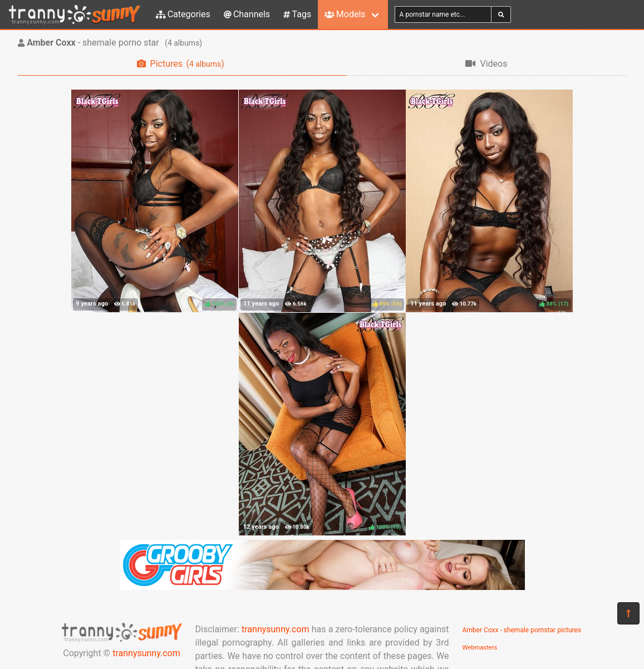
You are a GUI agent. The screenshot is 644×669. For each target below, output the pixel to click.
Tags (297, 14)
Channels (247, 14)
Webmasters (480, 648)
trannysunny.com (146, 653)
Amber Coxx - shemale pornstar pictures (522, 630)
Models (345, 14)
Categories (183, 14)
